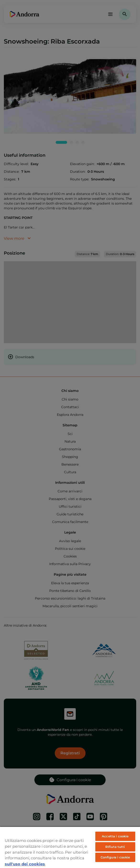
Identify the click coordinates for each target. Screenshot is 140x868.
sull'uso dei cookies (25, 864)
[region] (70, 847)
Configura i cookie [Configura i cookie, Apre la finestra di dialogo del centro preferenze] (115, 857)
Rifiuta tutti (115, 847)
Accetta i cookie (115, 836)
